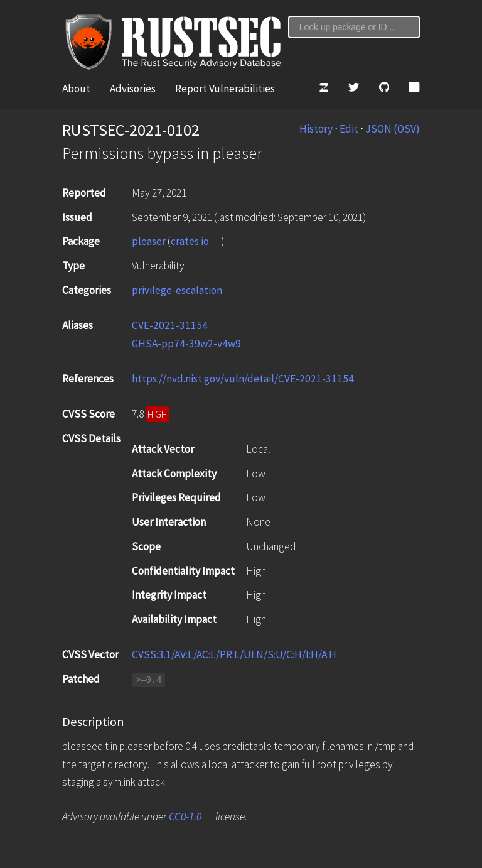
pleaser (149, 241)
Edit (349, 129)
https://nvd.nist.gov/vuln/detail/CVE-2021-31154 (244, 379)
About (76, 89)
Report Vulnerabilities (225, 89)
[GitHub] (384, 89)
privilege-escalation (177, 290)
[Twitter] (354, 89)
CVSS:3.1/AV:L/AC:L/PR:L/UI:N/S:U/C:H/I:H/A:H (234, 654)
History (316, 129)
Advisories (133, 89)
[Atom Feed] (414, 89)
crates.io (190, 241)
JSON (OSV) (393, 129)
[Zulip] (324, 89)
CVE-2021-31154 (170, 325)
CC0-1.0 (185, 816)
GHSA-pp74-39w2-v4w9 (186, 344)
